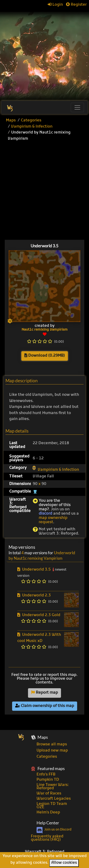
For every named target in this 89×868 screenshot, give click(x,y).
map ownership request (53, 520)
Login (55, 5)
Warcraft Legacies (54, 799)
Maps (11, 120)
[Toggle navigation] (77, 107)
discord (45, 514)
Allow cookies (64, 863)
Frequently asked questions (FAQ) (47, 838)
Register (76, 5)
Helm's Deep (48, 813)
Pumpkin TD (48, 780)
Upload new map (52, 751)
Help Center (48, 823)
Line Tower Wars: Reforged (53, 787)
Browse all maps (52, 744)
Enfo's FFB (46, 775)
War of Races (49, 794)
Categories (31, 120)
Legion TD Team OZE (52, 806)
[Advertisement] (44, 54)
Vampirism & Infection (32, 127)
